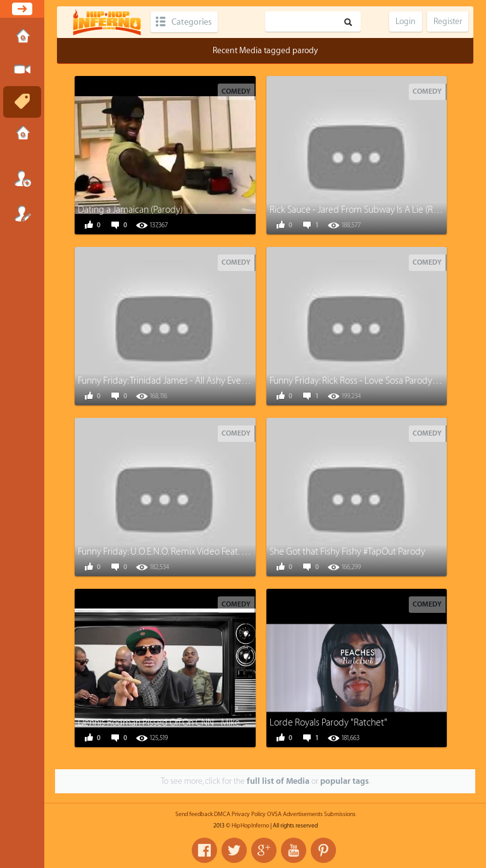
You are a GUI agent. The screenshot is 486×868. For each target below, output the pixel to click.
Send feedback (194, 814)
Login (22, 179)
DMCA (222, 814)
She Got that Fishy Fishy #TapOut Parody (347, 552)
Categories (191, 22)
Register (22, 213)
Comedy (236, 91)
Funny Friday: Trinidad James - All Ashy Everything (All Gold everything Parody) (229, 381)
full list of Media (278, 781)
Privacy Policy (249, 814)
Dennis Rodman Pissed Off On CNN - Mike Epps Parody (184, 723)
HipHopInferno (250, 826)
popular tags (345, 781)
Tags (22, 102)
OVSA (274, 814)
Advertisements (303, 814)
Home (22, 37)
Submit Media (22, 70)
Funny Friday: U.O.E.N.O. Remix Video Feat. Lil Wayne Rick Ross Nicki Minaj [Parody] (235, 552)
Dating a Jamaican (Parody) (130, 210)
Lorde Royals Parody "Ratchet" (328, 723)
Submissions (22, 134)
